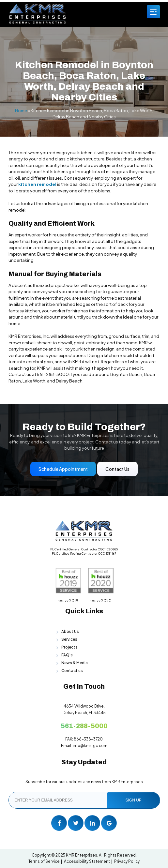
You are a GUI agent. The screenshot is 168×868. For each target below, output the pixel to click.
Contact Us (117, 469)
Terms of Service (44, 861)
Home (21, 111)
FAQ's (67, 655)
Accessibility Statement (87, 861)
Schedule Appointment (63, 469)
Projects (69, 647)
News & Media (75, 663)
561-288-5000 (84, 726)
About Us (70, 631)
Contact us (72, 671)
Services (69, 639)
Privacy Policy (127, 861)
